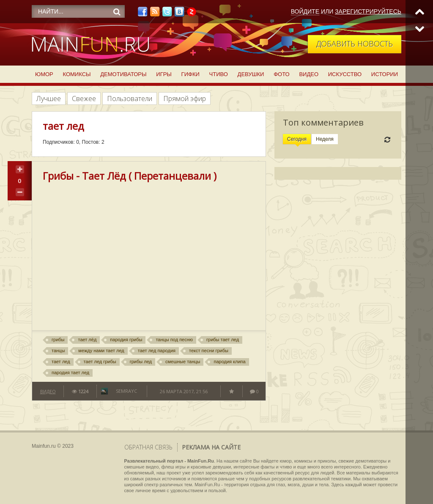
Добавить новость (355, 44)
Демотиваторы (123, 74)
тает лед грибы (100, 362)
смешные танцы (183, 362)
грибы (58, 340)
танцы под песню (174, 340)
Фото (281, 74)
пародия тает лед (70, 373)
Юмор (44, 74)
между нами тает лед (101, 351)
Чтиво (219, 74)
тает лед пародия (157, 351)
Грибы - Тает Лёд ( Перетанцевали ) (130, 176)
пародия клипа (229, 362)
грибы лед (141, 362)
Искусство (345, 74)
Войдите (305, 11)
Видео (309, 74)
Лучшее (49, 99)
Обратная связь (148, 447)
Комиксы (77, 74)
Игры (164, 74)
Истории (385, 74)
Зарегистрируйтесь (368, 11)
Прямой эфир (185, 99)
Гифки (190, 74)
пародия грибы (126, 340)
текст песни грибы (209, 351)
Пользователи (130, 99)
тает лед (61, 362)
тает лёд (87, 340)
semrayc (126, 391)
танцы (58, 351)
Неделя (325, 139)
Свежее (84, 99)
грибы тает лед (223, 340)
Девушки (251, 74)
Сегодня (297, 139)
